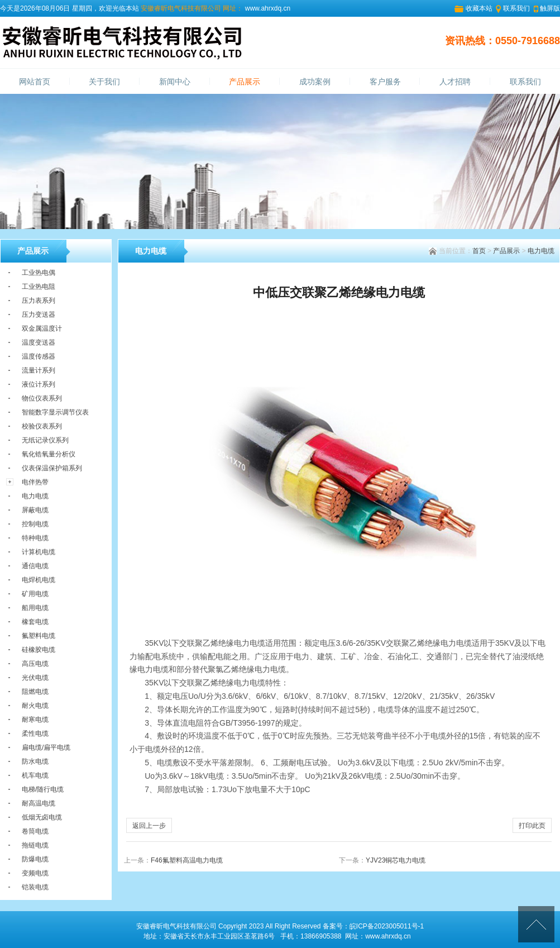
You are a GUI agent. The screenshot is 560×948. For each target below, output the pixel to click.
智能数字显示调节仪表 (55, 412)
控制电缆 (35, 524)
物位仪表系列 (42, 398)
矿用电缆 (35, 594)
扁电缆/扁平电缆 (46, 747)
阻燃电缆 (35, 692)
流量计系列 (39, 370)
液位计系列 (39, 384)
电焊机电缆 (39, 580)
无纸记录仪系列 (45, 440)
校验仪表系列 (42, 426)
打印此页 (532, 826)
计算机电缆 (39, 552)
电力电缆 (541, 251)
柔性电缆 (35, 733)
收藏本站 (479, 8)
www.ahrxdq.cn (267, 8)
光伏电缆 (35, 678)
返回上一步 (149, 826)
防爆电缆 (35, 859)
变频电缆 (35, 873)
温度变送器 (39, 342)
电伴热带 (35, 482)
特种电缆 (35, 538)
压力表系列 (39, 301)
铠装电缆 (35, 887)
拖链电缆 (35, 845)
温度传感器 (39, 356)
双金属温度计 (42, 328)
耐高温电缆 (39, 803)
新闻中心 (175, 82)
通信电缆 (35, 566)
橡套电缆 (35, 622)
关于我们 (104, 82)
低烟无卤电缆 (42, 817)
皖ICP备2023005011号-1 (387, 926)
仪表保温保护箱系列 (52, 468)
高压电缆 (35, 664)
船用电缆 (35, 608)
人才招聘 (455, 82)
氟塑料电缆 (39, 636)
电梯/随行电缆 (43, 789)
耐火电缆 (35, 706)
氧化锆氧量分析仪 (49, 454)
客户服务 (385, 82)
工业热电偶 (39, 273)
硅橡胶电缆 (39, 650)
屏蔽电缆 (35, 510)
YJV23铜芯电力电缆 (396, 860)
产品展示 (245, 82)
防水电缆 (35, 761)
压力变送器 (39, 315)
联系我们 (516, 8)
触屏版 (550, 8)
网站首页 (35, 82)
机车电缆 (35, 775)
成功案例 (315, 82)
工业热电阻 (39, 287)
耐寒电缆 (35, 720)
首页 (479, 251)
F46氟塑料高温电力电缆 (187, 860)
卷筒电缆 (35, 831)
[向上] (536, 924)
